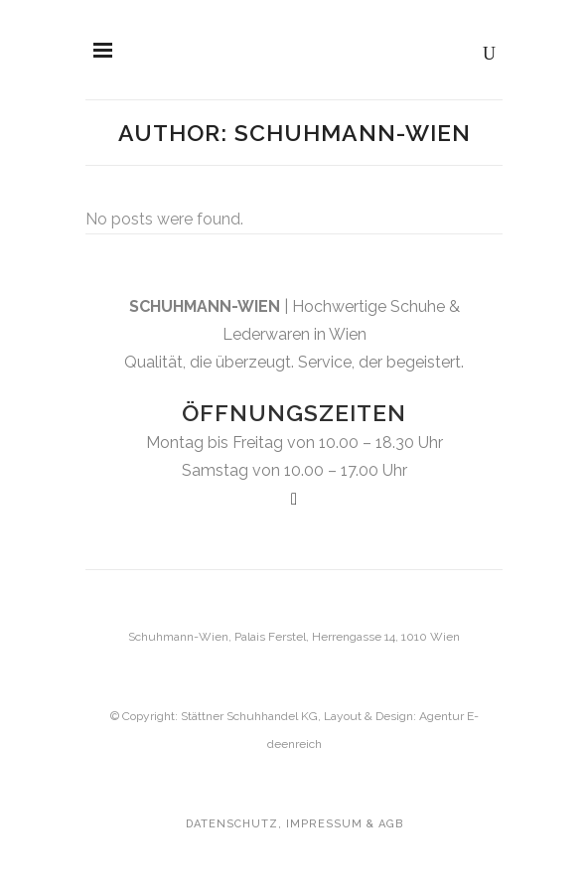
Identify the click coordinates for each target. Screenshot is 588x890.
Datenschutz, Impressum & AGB (294, 824)
